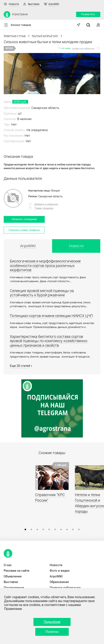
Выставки (34, 4)
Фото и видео (60, 571)
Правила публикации (65, 588)
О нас (8, 565)
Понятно (52, 632)
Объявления (13, 576)
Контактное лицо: (39, 191)
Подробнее (52, 622)
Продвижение (14, 588)
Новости (14, 4)
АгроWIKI (54, 4)
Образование (59, 582)
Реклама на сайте (17, 571)
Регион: (33, 196)
